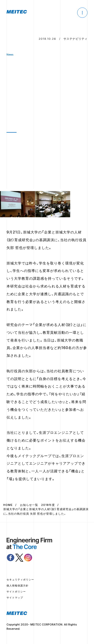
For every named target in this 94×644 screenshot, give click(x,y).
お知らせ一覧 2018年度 (37, 505)
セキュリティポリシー (20, 579)
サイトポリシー (16, 591)
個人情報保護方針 (18, 585)
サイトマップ (15, 597)
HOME (8, 505)
